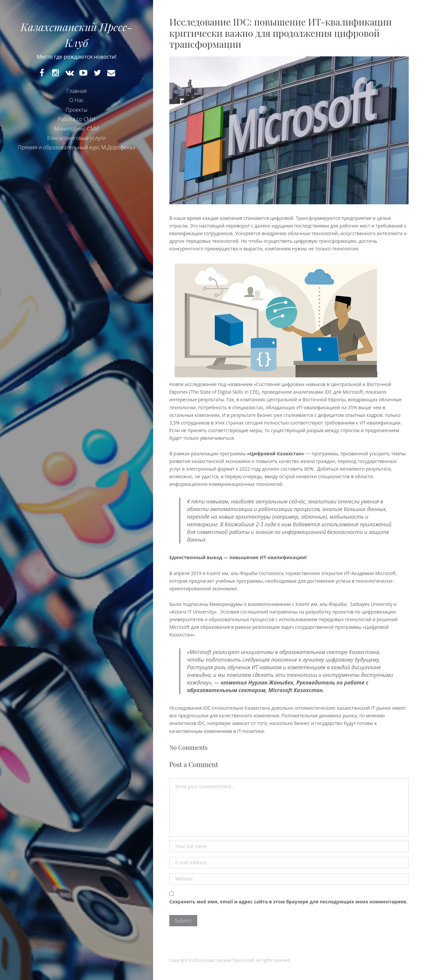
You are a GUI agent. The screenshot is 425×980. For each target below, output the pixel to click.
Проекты (77, 111)
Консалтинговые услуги (77, 139)
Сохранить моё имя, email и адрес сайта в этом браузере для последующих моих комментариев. (288, 902)
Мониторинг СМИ (76, 130)
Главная (77, 92)
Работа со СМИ (77, 120)
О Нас (76, 101)
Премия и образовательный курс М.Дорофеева (76, 149)
